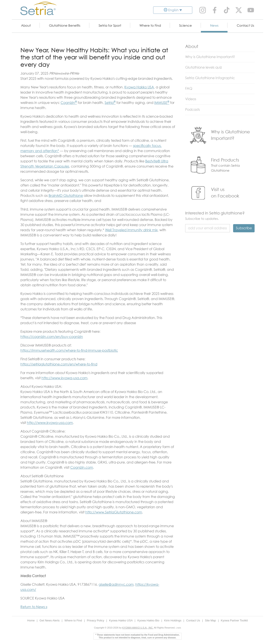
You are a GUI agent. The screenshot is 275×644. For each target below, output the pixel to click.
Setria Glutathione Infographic (210, 78)
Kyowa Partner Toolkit (234, 620)
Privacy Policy (96, 620)
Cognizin (69, 103)
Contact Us (245, 26)
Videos (191, 99)
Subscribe (244, 228)
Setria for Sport (110, 26)
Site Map (211, 620)
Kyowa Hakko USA (139, 87)
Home (31, 620)
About (26, 26)
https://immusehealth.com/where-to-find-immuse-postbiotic (69, 351)
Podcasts (192, 110)
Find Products (225, 160)
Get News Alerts (50, 620)
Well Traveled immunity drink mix (131, 230)
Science (186, 26)
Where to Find (150, 26)
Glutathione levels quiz (204, 68)
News (214, 26)
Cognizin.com (82, 468)
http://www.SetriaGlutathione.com (114, 512)
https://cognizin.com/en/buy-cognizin (52, 337)
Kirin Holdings (173, 620)
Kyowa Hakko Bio (149, 620)
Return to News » (34, 607)
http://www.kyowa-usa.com (64, 378)
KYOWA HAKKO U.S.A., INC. (138, 628)
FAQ (189, 89)
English (173, 10)
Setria (110, 103)
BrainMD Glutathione (66, 196)
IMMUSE (162, 103)
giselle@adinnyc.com (116, 585)
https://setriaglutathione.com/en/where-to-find (59, 364)
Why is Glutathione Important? (210, 57)
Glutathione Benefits (65, 26)
